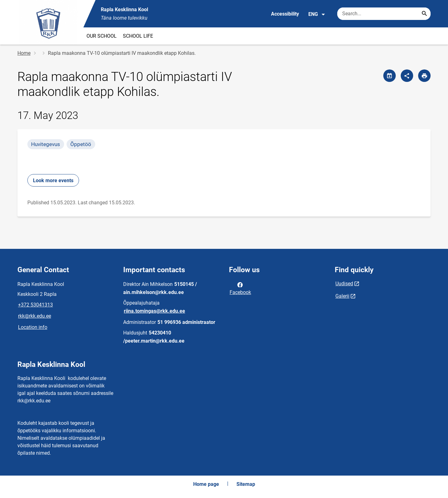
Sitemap (246, 484)
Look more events (53, 180)
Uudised (344, 284)
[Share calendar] (390, 76)
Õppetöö (81, 144)
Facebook (240, 288)
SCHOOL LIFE (138, 36)
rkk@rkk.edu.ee (35, 316)
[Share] (407, 76)
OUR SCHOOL (102, 36)
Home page (206, 484)
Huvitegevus (46, 144)
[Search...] (424, 14)
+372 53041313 (35, 305)
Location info (33, 327)
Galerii (342, 296)
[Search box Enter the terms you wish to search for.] (384, 14)
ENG (317, 14)
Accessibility (285, 14)
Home (24, 53)
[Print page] (424, 76)
